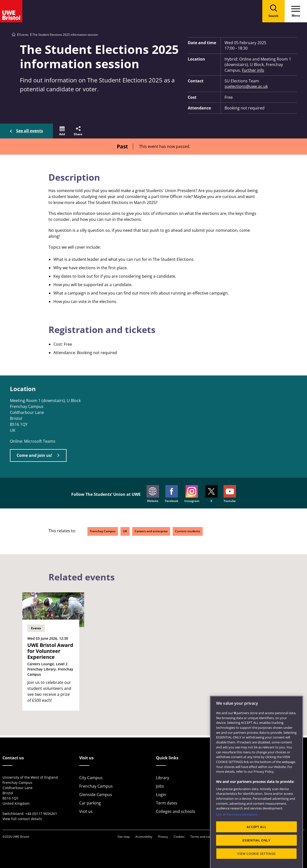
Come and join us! (34, 455)
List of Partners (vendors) (237, 826)
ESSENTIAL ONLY (256, 852)
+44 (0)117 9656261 (41, 814)
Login (161, 795)
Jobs (160, 786)
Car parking (90, 803)
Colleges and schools (176, 811)
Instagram (192, 494)
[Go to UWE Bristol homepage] (14, 35)
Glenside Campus (96, 795)
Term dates (167, 803)
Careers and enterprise (151, 531)
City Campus (91, 778)
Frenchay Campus (103, 531)
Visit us (86, 811)
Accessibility (144, 837)
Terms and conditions (205, 837)
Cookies (179, 837)
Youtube (230, 494)
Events (24, 35)
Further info (253, 70)
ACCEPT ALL (257, 838)
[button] (62, 131)
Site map (124, 837)
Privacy (163, 837)
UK (125, 531)
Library (163, 778)
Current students (188, 531)
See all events (30, 131)
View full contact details (22, 819)
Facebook (172, 494)
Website (153, 494)
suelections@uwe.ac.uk (246, 86)
